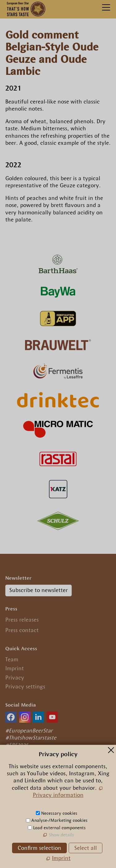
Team (12, 659)
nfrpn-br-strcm (49, 812)
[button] (11, 717)
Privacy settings (25, 687)
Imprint (15, 668)
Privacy (15, 678)
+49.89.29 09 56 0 (32, 803)
